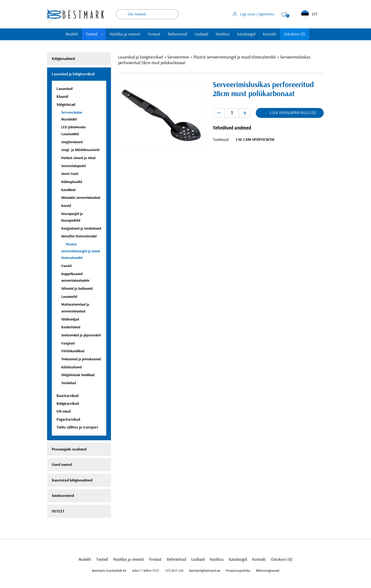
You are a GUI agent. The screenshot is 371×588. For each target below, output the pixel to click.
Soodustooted (63, 496)
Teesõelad (69, 383)
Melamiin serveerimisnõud (81, 198)
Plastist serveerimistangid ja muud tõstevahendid (234, 57)
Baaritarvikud (68, 396)
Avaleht (72, 34)
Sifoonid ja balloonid (77, 289)
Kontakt (270, 34)
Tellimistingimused (267, 571)
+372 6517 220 (174, 571)
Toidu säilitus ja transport (77, 427)
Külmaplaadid (72, 182)
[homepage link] (75, 14)
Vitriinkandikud (73, 351)
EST (309, 14)
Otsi (172, 14)
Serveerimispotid (73, 166)
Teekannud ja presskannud (81, 359)
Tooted (91, 34)
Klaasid (62, 97)
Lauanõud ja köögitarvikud (140, 57)
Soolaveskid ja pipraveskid (81, 335)
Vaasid (66, 266)
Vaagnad (68, 343)
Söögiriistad (66, 105)
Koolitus (223, 34)
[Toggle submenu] (102, 34)
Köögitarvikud (68, 404)
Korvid (66, 206)
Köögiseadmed (63, 59)
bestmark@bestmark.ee (205, 571)
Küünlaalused (71, 367)
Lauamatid (69, 297)
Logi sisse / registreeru (254, 14)
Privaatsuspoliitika (238, 571)
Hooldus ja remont (125, 34)
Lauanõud (65, 89)
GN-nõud (64, 411)
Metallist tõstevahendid (79, 236)
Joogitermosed (72, 142)
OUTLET (58, 511)
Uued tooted (62, 465)
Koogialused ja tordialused (81, 229)
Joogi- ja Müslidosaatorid (80, 150)
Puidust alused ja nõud (78, 158)
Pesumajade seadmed (69, 449)
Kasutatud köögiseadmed (72, 480)
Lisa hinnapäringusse (293, 113)
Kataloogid (246, 34)
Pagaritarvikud (68, 419)
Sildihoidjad (70, 319)
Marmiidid (69, 119)
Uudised (201, 34)
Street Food (70, 174)
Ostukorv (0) (295, 34)
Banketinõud (71, 327)
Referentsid (178, 34)
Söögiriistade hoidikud (78, 375)
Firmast (154, 34)
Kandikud (68, 190)
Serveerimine (178, 57)
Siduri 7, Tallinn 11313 (146, 571)
